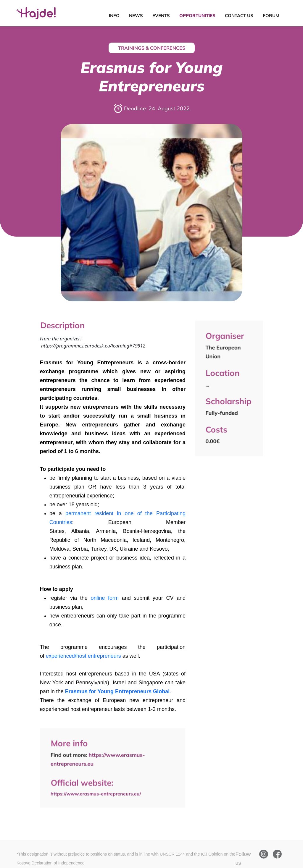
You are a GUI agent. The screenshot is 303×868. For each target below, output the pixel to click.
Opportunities (197, 16)
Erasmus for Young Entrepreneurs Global (117, 691)
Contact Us (239, 16)
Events (161, 16)
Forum (271, 16)
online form (105, 598)
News (136, 16)
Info (114, 16)
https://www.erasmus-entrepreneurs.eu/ (96, 793)
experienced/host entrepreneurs (83, 656)
